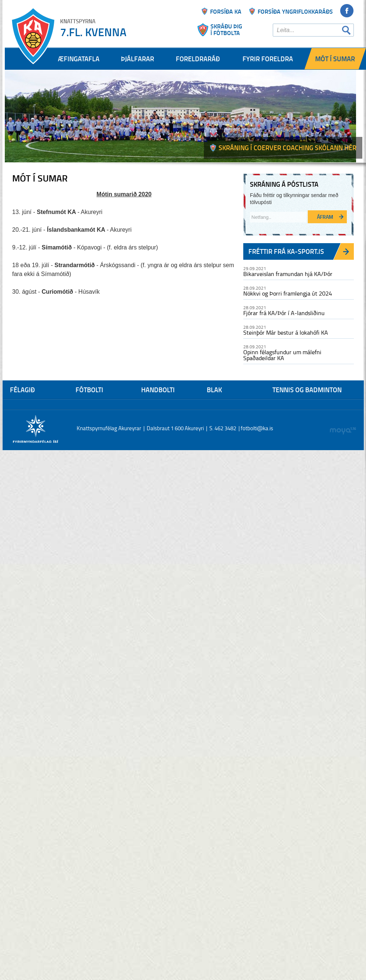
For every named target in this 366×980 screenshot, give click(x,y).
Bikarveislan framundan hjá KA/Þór (288, 274)
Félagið (22, 390)
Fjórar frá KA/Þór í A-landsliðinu (284, 313)
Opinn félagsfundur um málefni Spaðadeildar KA (282, 355)
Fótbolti (89, 390)
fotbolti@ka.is (257, 428)
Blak (214, 390)
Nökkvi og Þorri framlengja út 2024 (288, 293)
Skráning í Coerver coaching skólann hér (287, 148)
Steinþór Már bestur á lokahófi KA (286, 332)
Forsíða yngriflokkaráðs (295, 11)
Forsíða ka (226, 11)
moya (343, 431)
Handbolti (158, 390)
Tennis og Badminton (307, 390)
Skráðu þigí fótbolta (226, 30)
